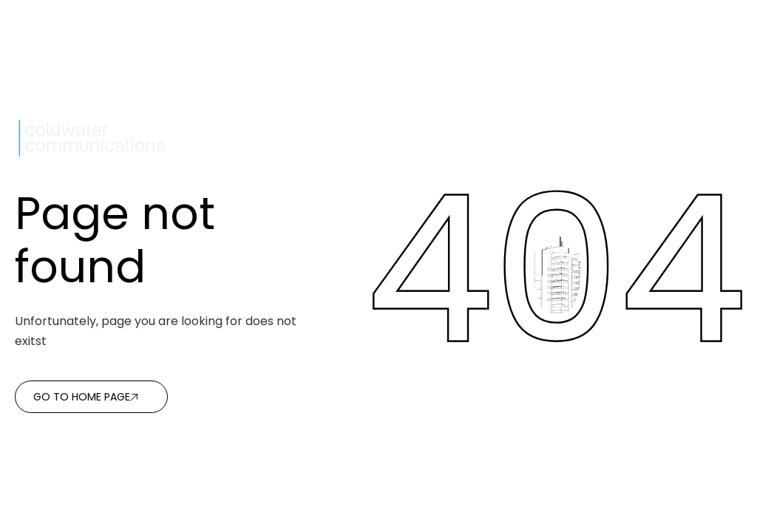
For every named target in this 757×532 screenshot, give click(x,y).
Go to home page (82, 397)
